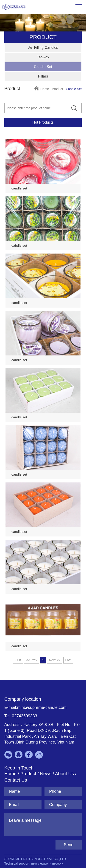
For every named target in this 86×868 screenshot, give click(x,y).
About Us (64, 774)
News (46, 774)
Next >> (55, 660)
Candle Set (43, 67)
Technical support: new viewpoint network (34, 863)
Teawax (43, 57)
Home (45, 89)
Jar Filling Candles (43, 48)
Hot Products (43, 122)
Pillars (43, 76)
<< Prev (32, 660)
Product (57, 89)
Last (68, 660)
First (18, 660)
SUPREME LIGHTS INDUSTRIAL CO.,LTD (35, 859)
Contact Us (16, 780)
